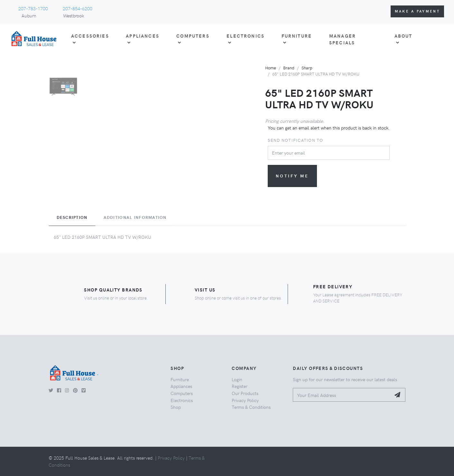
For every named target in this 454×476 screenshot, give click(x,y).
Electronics (182, 400)
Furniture (180, 379)
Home (271, 68)
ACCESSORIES (90, 39)
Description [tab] (72, 217)
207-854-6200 (78, 8)
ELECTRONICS (246, 39)
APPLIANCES (143, 39)
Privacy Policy (245, 400)
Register (240, 386)
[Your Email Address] (342, 395)
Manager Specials (343, 39)
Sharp (307, 68)
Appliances (181, 386)
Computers (182, 393)
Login (237, 379)
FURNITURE (297, 39)
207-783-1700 (33, 8)
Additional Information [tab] (135, 217)
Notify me (292, 176)
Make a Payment (417, 11)
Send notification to (295, 140)
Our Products (245, 393)
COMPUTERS (193, 39)
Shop (176, 407)
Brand (289, 68)
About (403, 39)
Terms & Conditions (251, 407)
